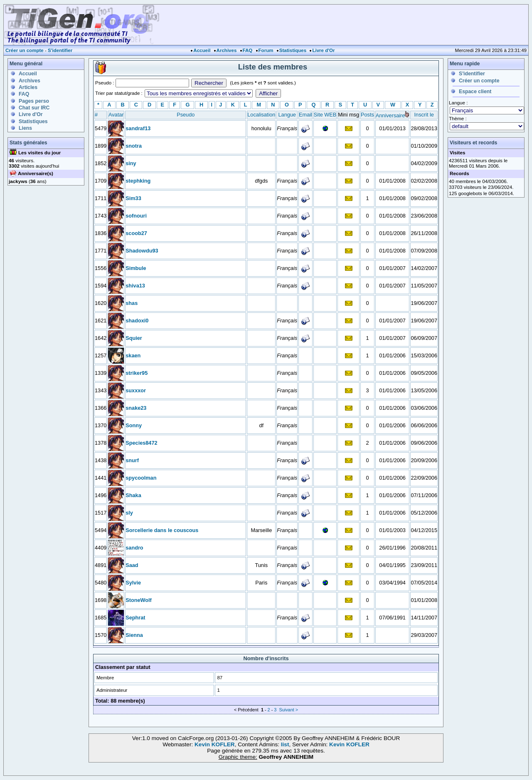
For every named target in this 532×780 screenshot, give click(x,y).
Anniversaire (390, 115)
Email (305, 115)
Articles (28, 87)
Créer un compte (25, 50)
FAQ (248, 50)
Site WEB (325, 115)
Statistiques (293, 50)
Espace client (475, 92)
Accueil (202, 50)
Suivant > (288, 710)
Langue (287, 115)
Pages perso (34, 101)
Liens (25, 128)
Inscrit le (424, 115)
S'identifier (60, 50)
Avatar (116, 115)
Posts (367, 115)
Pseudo (186, 115)
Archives (227, 50)
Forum (266, 50)
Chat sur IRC (34, 108)
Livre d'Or (323, 50)
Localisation (261, 115)
